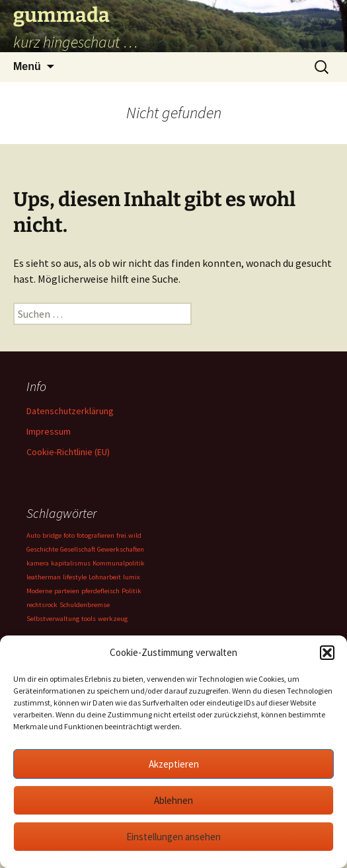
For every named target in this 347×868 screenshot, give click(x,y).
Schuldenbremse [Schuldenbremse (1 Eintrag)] (85, 605)
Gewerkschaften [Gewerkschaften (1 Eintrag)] (121, 549)
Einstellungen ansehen (173, 837)
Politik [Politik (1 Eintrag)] (132, 591)
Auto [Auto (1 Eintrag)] (33, 535)
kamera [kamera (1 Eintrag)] (38, 563)
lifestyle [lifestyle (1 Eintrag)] (75, 577)
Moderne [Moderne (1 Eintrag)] (39, 591)
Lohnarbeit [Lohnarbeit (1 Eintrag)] (105, 577)
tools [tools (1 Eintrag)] (89, 619)
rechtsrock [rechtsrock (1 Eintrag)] (42, 605)
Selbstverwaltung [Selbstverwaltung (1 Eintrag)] (53, 619)
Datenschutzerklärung (70, 411)
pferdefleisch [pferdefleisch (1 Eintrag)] (100, 591)
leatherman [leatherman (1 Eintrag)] (44, 577)
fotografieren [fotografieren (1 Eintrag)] (96, 535)
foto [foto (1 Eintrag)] (69, 535)
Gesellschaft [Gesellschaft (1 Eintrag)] (78, 549)
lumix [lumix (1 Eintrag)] (132, 577)
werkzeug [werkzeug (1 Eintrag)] (113, 619)
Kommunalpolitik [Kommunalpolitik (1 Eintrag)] (119, 563)
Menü (27, 66)
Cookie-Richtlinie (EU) (68, 452)
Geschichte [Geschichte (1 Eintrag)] (42, 549)
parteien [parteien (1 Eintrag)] (67, 591)
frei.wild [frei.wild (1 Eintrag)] (129, 535)
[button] (327, 653)
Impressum (49, 431)
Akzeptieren (174, 764)
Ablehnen (173, 800)
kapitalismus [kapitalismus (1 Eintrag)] (71, 563)
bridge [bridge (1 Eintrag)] (52, 535)
